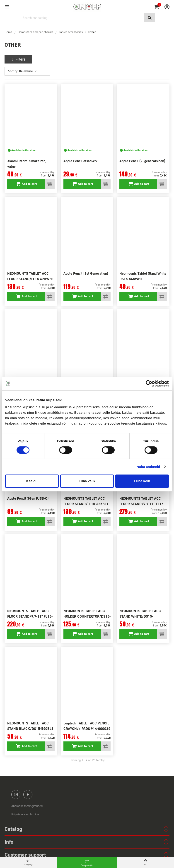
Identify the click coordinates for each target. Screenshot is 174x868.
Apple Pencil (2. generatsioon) (142, 161)
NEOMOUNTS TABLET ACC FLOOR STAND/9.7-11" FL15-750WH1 (142, 504)
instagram (16, 795)
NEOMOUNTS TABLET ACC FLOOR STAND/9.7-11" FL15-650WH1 (30, 616)
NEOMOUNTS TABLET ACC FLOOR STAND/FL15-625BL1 (86, 501)
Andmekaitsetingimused (27, 806)
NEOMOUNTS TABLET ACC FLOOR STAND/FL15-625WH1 (31, 276)
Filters (18, 59)
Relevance (28, 71)
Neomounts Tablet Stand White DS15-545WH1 (143, 276)
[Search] (87, 18)
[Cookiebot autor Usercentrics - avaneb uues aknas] (149, 384)
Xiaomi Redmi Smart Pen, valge (27, 164)
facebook (28, 795)
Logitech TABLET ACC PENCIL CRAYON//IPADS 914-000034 (87, 726)
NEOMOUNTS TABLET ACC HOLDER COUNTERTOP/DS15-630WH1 (87, 616)
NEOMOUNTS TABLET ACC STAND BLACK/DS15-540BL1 (30, 726)
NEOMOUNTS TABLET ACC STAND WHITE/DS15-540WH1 (140, 616)
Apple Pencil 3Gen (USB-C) (28, 498)
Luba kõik (142, 481)
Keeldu (32, 481)
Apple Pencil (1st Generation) (86, 273)
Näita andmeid (148, 467)
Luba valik (87, 481)
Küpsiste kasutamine (25, 814)
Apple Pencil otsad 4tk (80, 161)
